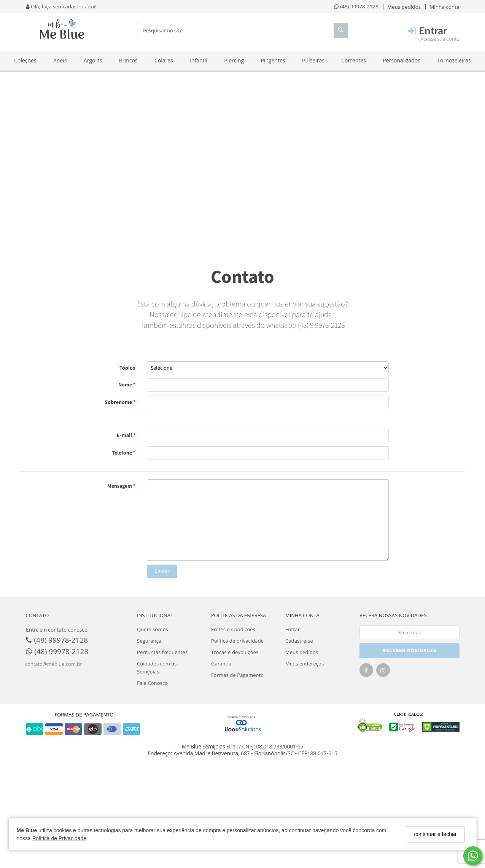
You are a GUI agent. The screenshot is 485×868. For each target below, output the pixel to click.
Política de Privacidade (59, 838)
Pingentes (273, 60)
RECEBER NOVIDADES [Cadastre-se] (409, 650)
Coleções (25, 60)
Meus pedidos (302, 652)
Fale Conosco (152, 683)
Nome (126, 385)
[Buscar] (341, 30)
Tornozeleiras (454, 60)
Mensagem (120, 486)
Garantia (221, 664)
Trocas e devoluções (235, 652)
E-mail (125, 435)
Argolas (93, 60)
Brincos (128, 60)
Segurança (149, 641)
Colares (164, 60)
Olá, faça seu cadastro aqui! (61, 6)
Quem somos (153, 629)
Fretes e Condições (233, 629)
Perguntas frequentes (162, 652)
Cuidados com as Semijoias (157, 668)
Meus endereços (305, 664)
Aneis (60, 60)
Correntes (354, 60)
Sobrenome (119, 402)
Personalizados (402, 60)
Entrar (293, 629)
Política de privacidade (237, 641)
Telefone (122, 453)
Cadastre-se (299, 641)
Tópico (127, 368)
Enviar (162, 571)
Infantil (199, 60)
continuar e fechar (435, 834)
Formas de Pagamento (237, 675)
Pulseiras (313, 60)
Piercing (234, 60)
